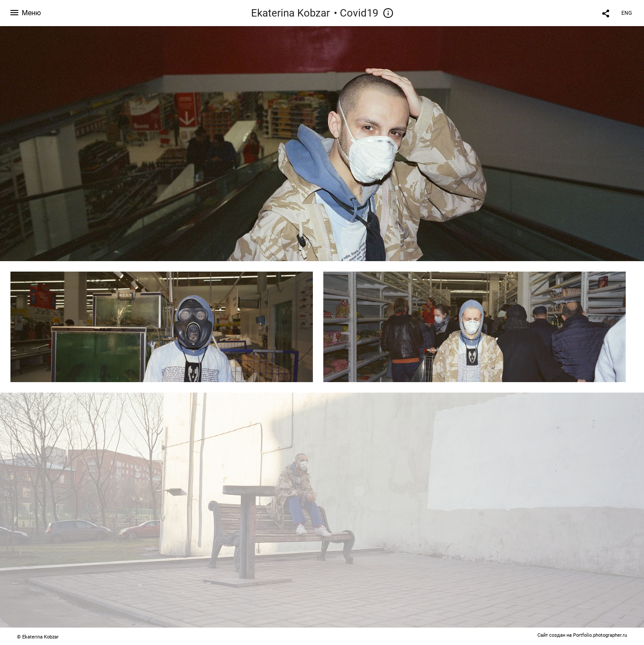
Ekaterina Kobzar (290, 13)
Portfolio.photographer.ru (600, 635)
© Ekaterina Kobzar (38, 637)
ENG (627, 13)
